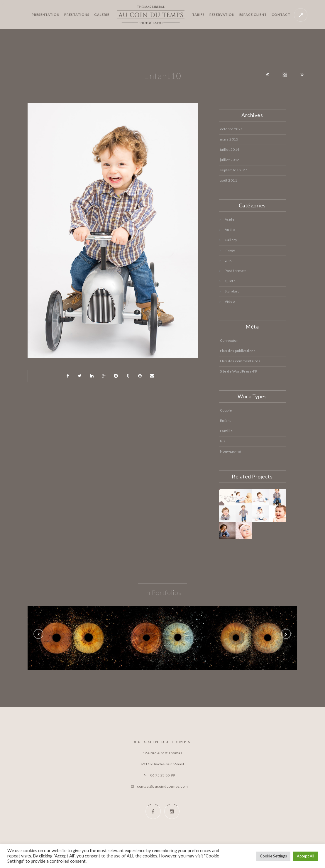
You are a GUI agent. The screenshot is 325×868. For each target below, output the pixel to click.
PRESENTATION (46, 15)
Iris (223, 441)
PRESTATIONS (77, 15)
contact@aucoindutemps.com (162, 786)
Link (228, 260)
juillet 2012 (230, 160)
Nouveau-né (231, 451)
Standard (232, 291)
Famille (226, 431)
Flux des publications (238, 351)
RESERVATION (222, 15)
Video (230, 301)
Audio (230, 230)
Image (230, 250)
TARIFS (198, 15)
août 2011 (229, 180)
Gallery (231, 240)
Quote (230, 281)
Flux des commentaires (240, 361)
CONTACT (281, 15)
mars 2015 (229, 139)
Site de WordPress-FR (239, 371)
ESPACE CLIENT (253, 15)
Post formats (236, 271)
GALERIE (102, 15)
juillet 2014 (230, 149)
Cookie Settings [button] (273, 856)
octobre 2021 (231, 129)
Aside (230, 219)
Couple (226, 410)
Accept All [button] (305, 856)
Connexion (229, 340)
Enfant (226, 421)
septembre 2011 (234, 170)
